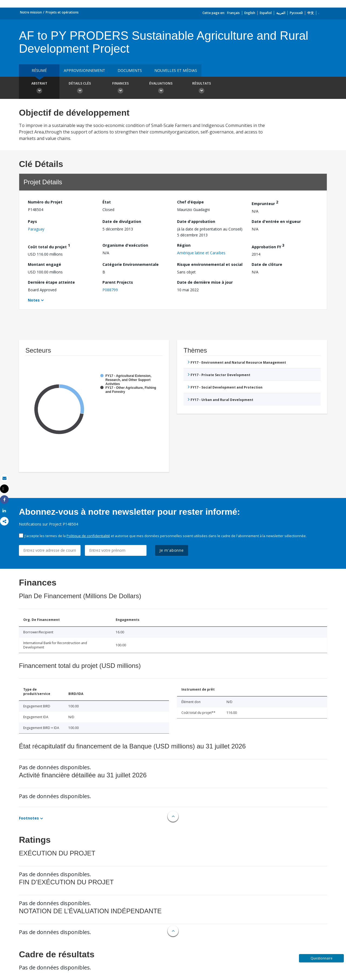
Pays (32, 221)
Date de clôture (267, 264)
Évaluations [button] (161, 88)
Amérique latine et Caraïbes (201, 253)
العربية (281, 13)
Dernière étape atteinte (51, 282)
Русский (296, 13)
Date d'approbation (196, 221)
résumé (39, 70)
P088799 (110, 290)
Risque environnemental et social (210, 264)
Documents (130, 70)
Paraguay (36, 229)
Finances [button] (120, 88)
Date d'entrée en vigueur (276, 221)
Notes (34, 300)
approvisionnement (84, 70)
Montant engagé (44, 264)
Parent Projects (118, 282)
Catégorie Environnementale (131, 264)
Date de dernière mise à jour (205, 282)
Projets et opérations (62, 12)
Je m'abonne (172, 550)
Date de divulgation (122, 221)
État (107, 202)
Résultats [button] (201, 88)
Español (266, 13)
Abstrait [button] (39, 88)
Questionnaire (322, 958)
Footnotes (29, 818)
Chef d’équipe (190, 202)
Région (184, 245)
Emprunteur (265, 203)
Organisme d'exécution (125, 245)
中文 (311, 13)
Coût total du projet (49, 246)
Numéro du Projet (45, 202)
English (250, 13)
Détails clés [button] (80, 88)
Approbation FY (268, 246)
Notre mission (31, 12)
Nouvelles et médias (176, 70)
